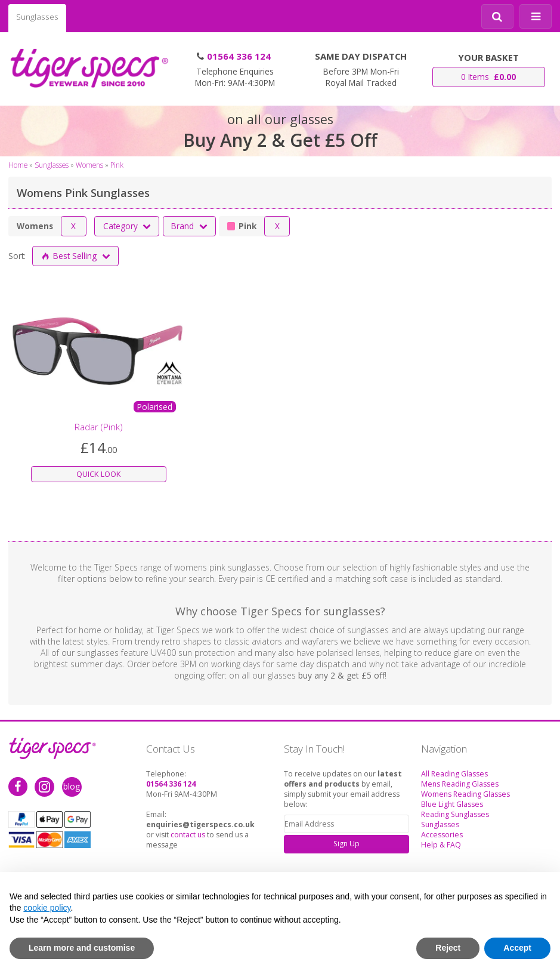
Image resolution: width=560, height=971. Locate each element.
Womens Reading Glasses (465, 794)
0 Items (488, 77)
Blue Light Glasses (452, 804)
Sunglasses (37, 16)
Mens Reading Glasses (460, 784)
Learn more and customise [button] (82, 948)
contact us (188, 835)
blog (72, 786)
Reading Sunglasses (455, 814)
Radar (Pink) (99, 427)
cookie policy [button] (47, 908)
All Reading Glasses (454, 774)
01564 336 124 (239, 56)
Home (18, 165)
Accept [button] (517, 948)
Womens (89, 165)
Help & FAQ (441, 845)
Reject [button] (448, 948)
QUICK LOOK (99, 474)
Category (128, 226)
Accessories (442, 835)
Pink (117, 165)
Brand (190, 226)
